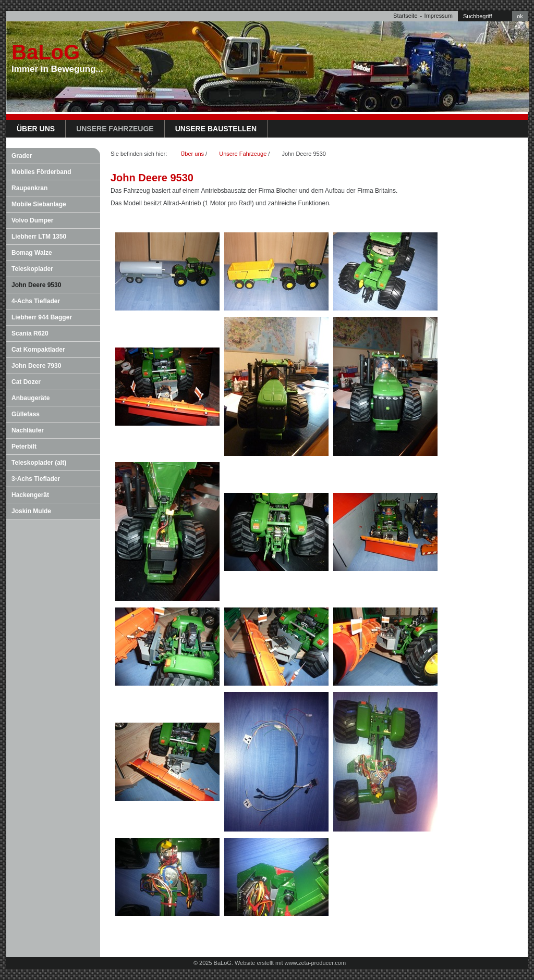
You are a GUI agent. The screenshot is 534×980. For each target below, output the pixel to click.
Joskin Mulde (31, 511)
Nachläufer (28, 430)
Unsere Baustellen (216, 129)
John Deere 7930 (36, 366)
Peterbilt (24, 446)
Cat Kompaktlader (38, 350)
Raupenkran (29, 188)
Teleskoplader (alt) (39, 463)
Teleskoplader (32, 269)
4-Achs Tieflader (36, 301)
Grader (22, 156)
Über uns (36, 129)
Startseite (405, 16)
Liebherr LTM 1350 (39, 237)
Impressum (439, 16)
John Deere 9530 (36, 285)
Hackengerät (30, 495)
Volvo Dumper (32, 220)
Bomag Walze (32, 253)
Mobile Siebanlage (39, 204)
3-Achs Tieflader (36, 479)
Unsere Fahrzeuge (115, 129)
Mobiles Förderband (41, 172)
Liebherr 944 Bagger (42, 317)
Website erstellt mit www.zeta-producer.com (290, 963)
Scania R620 (30, 333)
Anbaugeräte (31, 398)
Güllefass (26, 414)
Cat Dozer (26, 382)
